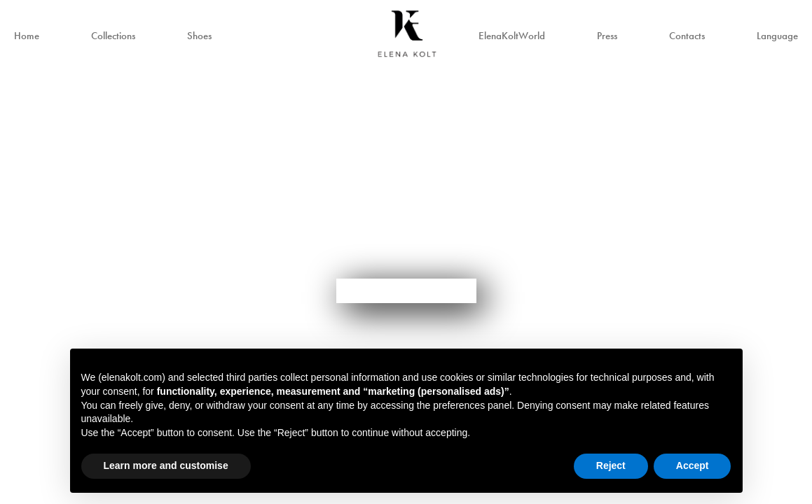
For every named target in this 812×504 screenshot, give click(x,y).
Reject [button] (611, 465)
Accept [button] (693, 465)
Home (27, 36)
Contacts (687, 36)
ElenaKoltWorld (512, 36)
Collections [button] (113, 36)
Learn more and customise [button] (166, 465)
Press (607, 36)
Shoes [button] (199, 36)
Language (777, 36)
